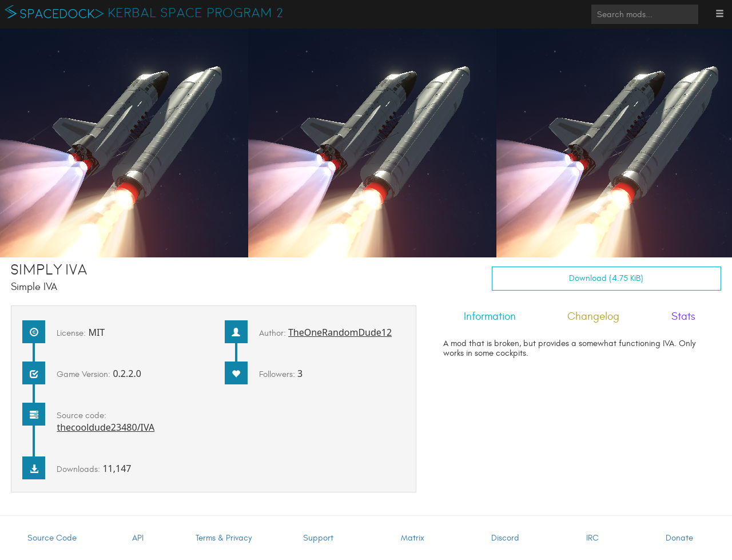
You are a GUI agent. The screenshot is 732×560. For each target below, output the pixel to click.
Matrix (413, 538)
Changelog (593, 316)
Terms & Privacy (224, 538)
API (138, 538)
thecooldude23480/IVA (106, 427)
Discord (505, 538)
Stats (683, 316)
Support (318, 538)
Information (490, 316)
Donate (679, 538)
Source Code (52, 538)
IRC (592, 538)
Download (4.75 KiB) (606, 278)
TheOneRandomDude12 (340, 332)
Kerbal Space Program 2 (196, 13)
